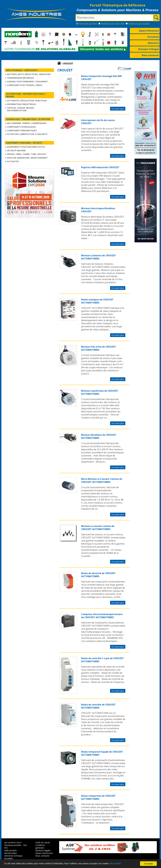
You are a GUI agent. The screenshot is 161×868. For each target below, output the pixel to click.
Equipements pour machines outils (26, 147)
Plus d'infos (116, 864)
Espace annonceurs (44, 853)
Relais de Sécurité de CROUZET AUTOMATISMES (98, 575)
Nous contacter (150, 55)
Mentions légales (43, 850)
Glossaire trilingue (149, 49)
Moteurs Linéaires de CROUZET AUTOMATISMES (99, 257)
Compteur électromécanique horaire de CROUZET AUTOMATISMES (102, 616)
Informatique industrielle (21, 104)
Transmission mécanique (20, 78)
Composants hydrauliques (21, 127)
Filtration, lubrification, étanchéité (27, 134)
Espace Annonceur (149, 31)
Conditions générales (40, 846)
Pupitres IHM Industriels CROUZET (100, 167)
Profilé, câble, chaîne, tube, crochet (27, 154)
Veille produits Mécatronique (10, 852)
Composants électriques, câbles (25, 85)
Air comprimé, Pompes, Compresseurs (27, 123)
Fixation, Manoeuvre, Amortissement (27, 158)
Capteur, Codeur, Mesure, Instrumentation (21, 109)
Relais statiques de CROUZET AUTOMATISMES (97, 301)
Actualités (153, 37)
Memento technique (13, 856)
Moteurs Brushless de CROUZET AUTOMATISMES (99, 436)
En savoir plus (118, 109)
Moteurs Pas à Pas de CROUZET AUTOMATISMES (99, 348)
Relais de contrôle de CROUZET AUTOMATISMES (98, 706)
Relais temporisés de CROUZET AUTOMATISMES (98, 797)
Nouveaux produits (13, 845)
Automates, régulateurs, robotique (27, 101)
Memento (154, 43)
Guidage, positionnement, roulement (27, 81)
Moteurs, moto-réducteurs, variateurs (29, 74)
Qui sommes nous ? (13, 842)
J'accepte (148, 864)
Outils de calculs (43, 842)
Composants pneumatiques (22, 130)
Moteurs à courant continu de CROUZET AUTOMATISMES (98, 528)
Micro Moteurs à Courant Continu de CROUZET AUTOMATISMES (102, 480)
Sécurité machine (16, 150)
